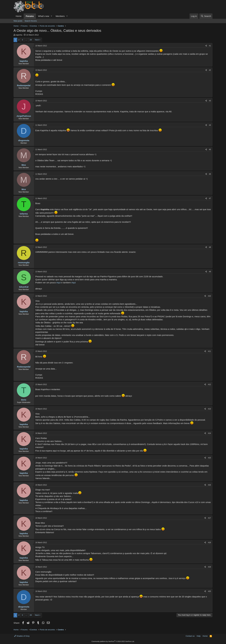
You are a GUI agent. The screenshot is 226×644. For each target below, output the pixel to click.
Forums (30, 16)
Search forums (31, 21)
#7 (210, 198)
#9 (210, 272)
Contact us (190, 636)
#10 (209, 296)
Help (199, 636)
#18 (209, 543)
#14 (209, 433)
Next (37, 40)
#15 (209, 458)
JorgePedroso (24, 116)
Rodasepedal (24, 85)
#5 (210, 150)
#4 (210, 125)
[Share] (206, 46)
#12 (209, 384)
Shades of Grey (22, 636)
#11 (209, 351)
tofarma (24, 214)
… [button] (26, 40)
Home (19, 16)
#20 (209, 591)
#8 (210, 247)
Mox (24, 165)
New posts (18, 21)
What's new (44, 16)
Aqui (59, 283)
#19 (209, 567)
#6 (210, 174)
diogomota (24, 140)
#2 (210, 70)
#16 (209, 485)
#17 (209, 518)
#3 (210, 101)
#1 (210, 46)
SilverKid (24, 287)
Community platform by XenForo (113, 641)
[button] (51, 16)
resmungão (24, 262)
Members (60, 16)
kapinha (19, 35)
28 (31, 40)
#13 (209, 409)
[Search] (206, 16)
